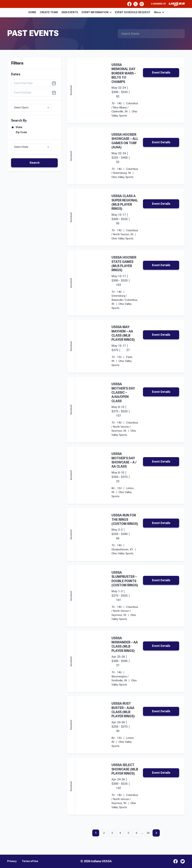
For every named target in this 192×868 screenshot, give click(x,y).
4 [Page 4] (120, 833)
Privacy (12, 861)
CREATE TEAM (49, 12)
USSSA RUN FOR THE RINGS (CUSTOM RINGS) (125, 519)
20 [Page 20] (148, 833)
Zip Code (19, 132)
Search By (19, 121)
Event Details (161, 73)
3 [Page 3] (112, 833)
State (17, 127)
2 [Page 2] (104, 833)
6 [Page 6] (136, 833)
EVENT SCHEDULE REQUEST (133, 12)
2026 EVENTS (70, 12)
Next (156, 833)
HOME (32, 12)
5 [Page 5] (128, 833)
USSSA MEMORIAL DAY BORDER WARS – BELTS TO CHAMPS (124, 73)
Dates (16, 74)
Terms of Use (30, 861)
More (159, 12)
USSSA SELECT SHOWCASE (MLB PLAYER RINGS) (125, 769)
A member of (168, 4)
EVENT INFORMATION (97, 12)
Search (34, 163)
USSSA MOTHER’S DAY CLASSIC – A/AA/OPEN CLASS (123, 393)
